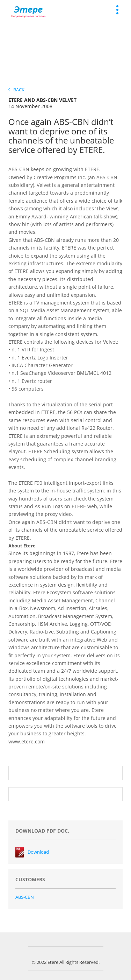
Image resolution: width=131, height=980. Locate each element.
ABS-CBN (25, 897)
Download (38, 852)
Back (16, 90)
